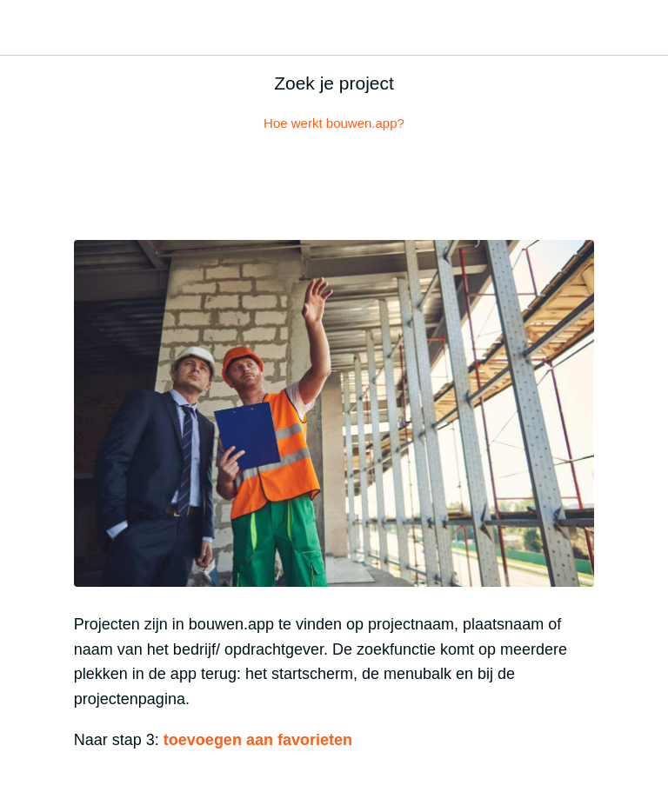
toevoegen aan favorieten (256, 740)
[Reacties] (334, 188)
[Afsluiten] (28, 28)
